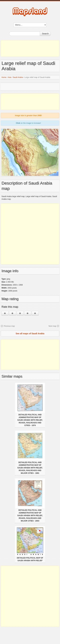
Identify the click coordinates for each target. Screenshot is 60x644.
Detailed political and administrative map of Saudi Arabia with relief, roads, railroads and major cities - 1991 (30, 468)
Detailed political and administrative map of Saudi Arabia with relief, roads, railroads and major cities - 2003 (30, 516)
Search (45, 34)
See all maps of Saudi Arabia (30, 334)
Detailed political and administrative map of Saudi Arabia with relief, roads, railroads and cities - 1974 (30, 420)
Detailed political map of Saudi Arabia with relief (30, 559)
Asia (9, 77)
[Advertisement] (30, 48)
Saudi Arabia (18, 77)
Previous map (9, 326)
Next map (52, 326)
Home (4, 77)
